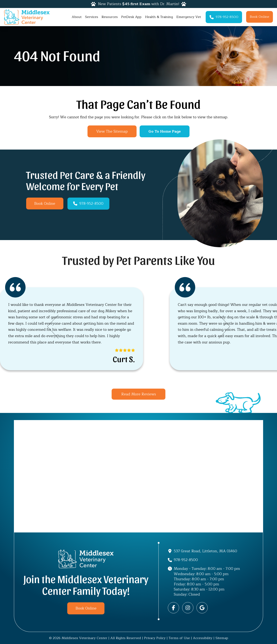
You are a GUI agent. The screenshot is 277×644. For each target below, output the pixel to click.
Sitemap (222, 638)
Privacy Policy (155, 638)
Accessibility (203, 638)
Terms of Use (179, 638)
